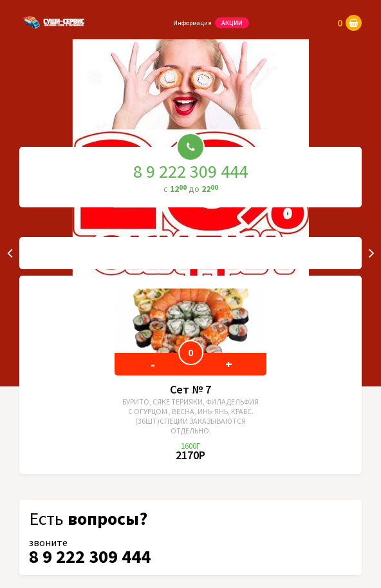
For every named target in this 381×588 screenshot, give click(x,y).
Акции (232, 23)
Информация (192, 23)
